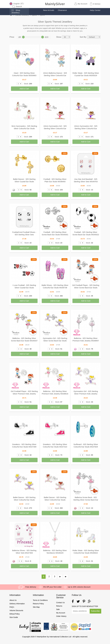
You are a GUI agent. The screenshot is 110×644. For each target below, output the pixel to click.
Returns (59, 606)
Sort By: (83, 37)
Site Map (36, 607)
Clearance (62, 10)
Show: (59, 37)
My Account (61, 613)
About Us (13, 600)
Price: (12, 37)
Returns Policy (38, 604)
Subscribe (95, 611)
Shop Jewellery (16, 11)
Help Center (95, 10)
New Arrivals (49, 10)
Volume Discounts (16, 610)
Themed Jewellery (22, 15)
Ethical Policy (15, 614)
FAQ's (12, 607)
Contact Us (60, 603)
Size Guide (14, 617)
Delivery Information (17, 604)
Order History (61, 616)
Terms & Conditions (40, 600)
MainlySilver (55, 4)
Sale (58, 609)
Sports (34, 15)
